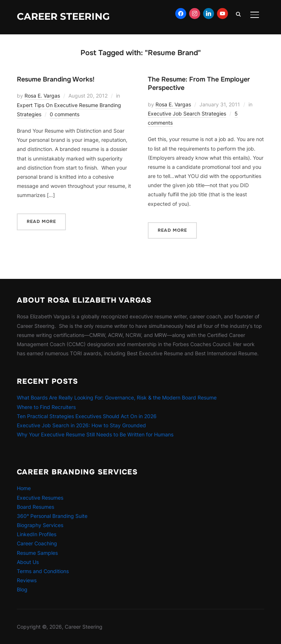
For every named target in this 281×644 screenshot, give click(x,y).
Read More (41, 221)
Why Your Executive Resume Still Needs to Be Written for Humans (95, 434)
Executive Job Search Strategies (187, 113)
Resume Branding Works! (56, 79)
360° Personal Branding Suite (52, 516)
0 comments (65, 114)
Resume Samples (37, 553)
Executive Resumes (40, 498)
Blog (22, 589)
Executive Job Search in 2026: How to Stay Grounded (81, 425)
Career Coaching (37, 543)
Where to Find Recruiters (46, 407)
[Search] (239, 14)
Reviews (27, 580)
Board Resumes (35, 507)
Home (24, 488)
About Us (28, 562)
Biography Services (40, 525)
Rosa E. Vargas (42, 96)
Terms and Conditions (43, 571)
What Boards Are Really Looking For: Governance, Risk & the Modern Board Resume (117, 397)
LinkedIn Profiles (37, 534)
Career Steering (63, 16)
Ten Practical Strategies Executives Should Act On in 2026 (87, 416)
